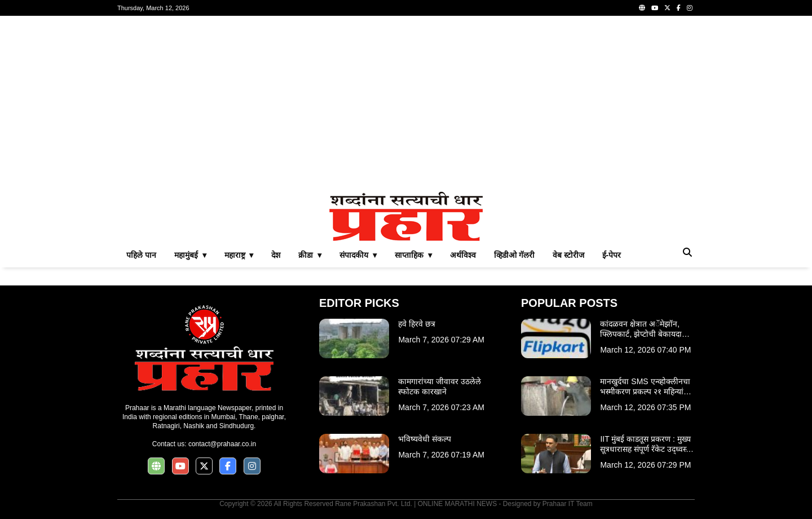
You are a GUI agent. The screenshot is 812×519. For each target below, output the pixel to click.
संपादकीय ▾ (358, 255)
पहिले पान (141, 255)
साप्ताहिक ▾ (413, 255)
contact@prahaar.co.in (222, 444)
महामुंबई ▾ (190, 255)
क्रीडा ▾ (310, 255)
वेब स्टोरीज (568, 255)
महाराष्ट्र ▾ (239, 255)
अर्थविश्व (463, 255)
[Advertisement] (406, 104)
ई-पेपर (612, 255)
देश (276, 255)
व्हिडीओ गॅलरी (514, 255)
